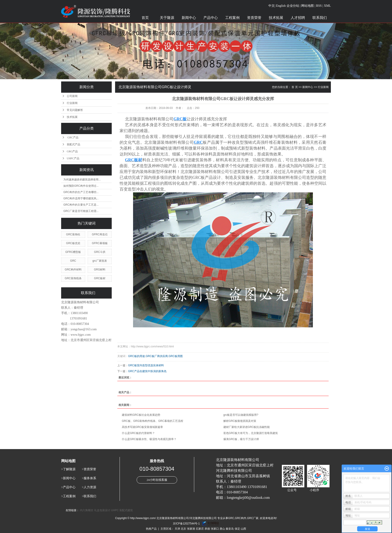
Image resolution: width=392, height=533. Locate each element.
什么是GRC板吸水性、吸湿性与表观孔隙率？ (149, 439)
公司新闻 (72, 96)
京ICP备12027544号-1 (186, 524)
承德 (207, 529)
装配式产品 (73, 144)
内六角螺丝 (87, 510)
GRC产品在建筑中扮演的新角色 (147, 371)
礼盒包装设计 (102, 510)
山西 (243, 529)
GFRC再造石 (100, 234)
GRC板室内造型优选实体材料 (146, 365)
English (281, 6)
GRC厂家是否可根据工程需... (81, 211)
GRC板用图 (176, 356)
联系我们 (320, 18)
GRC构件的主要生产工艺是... (81, 205)
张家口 (215, 529)
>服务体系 (89, 478)
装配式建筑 (126, 510)
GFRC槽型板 (73, 252)
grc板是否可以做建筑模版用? (241, 415)
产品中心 (211, 18)
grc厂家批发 (100, 261)
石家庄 (200, 529)
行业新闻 (72, 103)
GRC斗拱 (100, 252)
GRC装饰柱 (73, 234)
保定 (237, 529)
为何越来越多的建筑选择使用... (82, 180)
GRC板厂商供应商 (157, 356)
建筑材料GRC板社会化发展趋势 (141, 415)
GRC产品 (73, 137)
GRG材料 (100, 270)
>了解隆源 (68, 469)
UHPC (115, 510)
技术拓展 (276, 18)
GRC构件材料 (73, 270)
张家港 (191, 529)
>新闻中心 (68, 478)
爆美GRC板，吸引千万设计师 (241, 439)
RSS (319, 6)
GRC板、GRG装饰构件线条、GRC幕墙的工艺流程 (153, 421)
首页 (145, 18)
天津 (177, 529)
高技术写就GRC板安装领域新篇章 (142, 427)
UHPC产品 (73, 158)
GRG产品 (72, 151)
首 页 (295, 87)
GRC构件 (241, 518)
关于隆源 (167, 18)
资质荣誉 (254, 18)
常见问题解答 (75, 110)
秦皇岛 (230, 529)
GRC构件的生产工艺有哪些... (81, 192)
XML (327, 6)
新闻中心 (189, 18)
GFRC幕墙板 (100, 243)
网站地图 (307, 6)
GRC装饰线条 (73, 278)
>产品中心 (68, 487)
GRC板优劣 (73, 243)
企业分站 (293, 6)
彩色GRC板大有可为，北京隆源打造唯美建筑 (251, 433)
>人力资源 (89, 487)
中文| (272, 6)
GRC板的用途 (137, 356)
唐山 (222, 529)
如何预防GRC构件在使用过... (81, 186)
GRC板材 (100, 278)
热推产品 (151, 529)
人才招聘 (298, 18)
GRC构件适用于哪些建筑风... (81, 198)
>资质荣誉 (89, 469)
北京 (183, 529)
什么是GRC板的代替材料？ (138, 433)
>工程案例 (68, 496)
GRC (73, 261)
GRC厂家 (253, 518)
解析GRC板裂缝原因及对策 (240, 421)
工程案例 (232, 18)
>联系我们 (89, 496)
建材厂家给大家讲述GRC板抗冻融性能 (247, 427)
